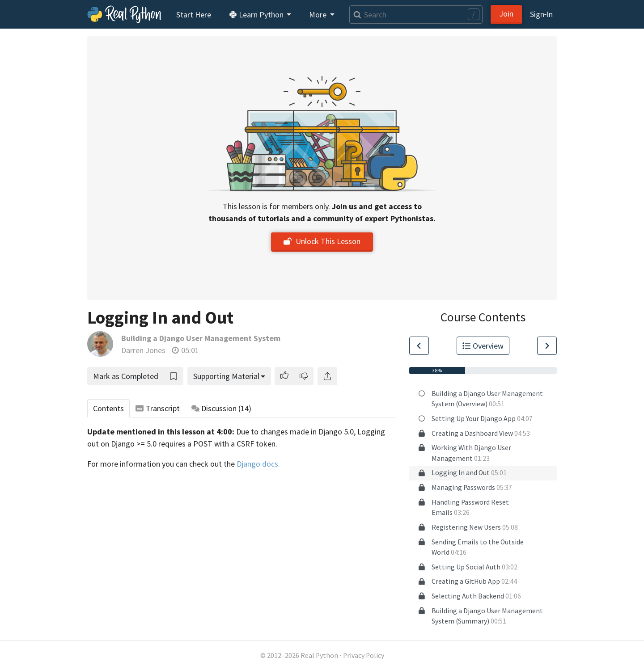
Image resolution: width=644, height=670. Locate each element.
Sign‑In (541, 14)
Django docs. (258, 464)
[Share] (327, 376)
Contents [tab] (108, 408)
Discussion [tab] (222, 408)
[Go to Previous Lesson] (419, 346)
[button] (284, 376)
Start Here (194, 15)
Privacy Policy (364, 655)
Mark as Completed (126, 376)
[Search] (416, 15)
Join (506, 14)
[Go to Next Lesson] (547, 346)
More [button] (319, 15)
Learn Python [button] (257, 15)
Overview (483, 346)
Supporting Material (226, 376)
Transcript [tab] (158, 408)
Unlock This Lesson (322, 241)
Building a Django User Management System (201, 338)
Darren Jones (143, 350)
